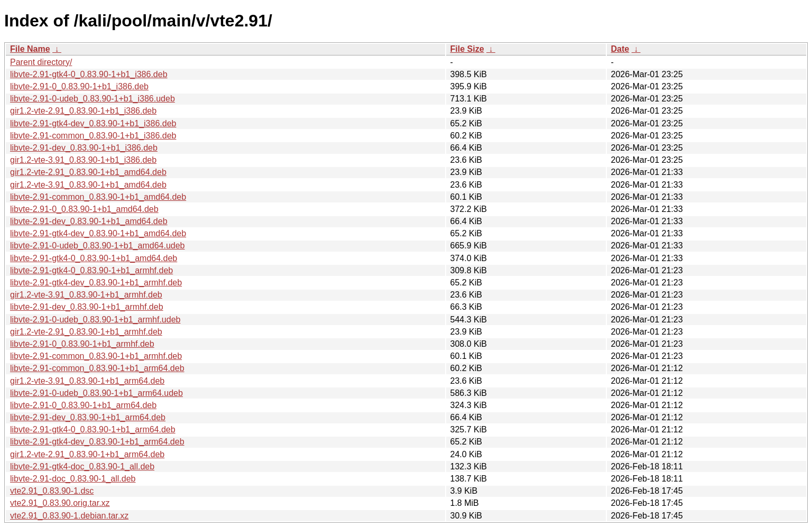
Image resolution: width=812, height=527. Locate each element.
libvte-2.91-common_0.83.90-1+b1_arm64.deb (97, 368)
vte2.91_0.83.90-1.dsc (52, 491)
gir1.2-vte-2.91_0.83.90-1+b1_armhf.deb (86, 332)
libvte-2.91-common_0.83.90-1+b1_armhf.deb (96, 356)
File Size (467, 49)
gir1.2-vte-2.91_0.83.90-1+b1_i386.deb (83, 111)
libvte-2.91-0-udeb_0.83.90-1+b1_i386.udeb (93, 99)
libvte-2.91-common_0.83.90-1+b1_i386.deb (93, 136)
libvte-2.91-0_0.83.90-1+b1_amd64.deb (84, 209)
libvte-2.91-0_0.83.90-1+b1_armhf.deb (82, 344)
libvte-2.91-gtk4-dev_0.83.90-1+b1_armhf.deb (96, 283)
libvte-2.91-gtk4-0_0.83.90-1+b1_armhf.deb (91, 270)
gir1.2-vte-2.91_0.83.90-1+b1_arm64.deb (87, 454)
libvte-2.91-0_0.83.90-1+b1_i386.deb (79, 86)
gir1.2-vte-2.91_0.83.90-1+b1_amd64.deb (88, 172)
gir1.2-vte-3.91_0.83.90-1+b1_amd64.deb (88, 185)
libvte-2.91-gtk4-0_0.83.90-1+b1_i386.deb (89, 74)
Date (620, 49)
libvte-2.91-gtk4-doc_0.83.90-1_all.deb (82, 466)
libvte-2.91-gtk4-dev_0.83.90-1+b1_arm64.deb (97, 442)
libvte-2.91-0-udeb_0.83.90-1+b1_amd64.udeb (97, 246)
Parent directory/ (41, 62)
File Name (30, 49)
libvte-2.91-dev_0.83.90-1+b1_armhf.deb (87, 307)
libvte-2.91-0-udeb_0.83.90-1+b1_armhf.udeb (95, 320)
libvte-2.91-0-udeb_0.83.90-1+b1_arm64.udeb (96, 393)
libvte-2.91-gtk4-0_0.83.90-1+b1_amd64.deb (94, 258)
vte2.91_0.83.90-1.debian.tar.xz (69, 516)
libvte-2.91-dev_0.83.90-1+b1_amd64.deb (89, 221)
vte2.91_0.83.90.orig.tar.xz (60, 503)
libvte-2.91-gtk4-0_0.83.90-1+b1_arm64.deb (93, 429)
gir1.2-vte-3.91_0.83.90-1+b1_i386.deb (83, 160)
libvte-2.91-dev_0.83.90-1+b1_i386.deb (84, 148)
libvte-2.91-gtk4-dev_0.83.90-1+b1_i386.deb (93, 123)
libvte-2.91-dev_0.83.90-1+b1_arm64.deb (88, 417)
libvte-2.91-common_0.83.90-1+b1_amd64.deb (98, 197)
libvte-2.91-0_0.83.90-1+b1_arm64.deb (83, 405)
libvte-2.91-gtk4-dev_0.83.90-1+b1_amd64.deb (98, 233)
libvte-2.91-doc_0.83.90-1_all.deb (73, 479)
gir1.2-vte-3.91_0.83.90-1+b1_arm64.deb (87, 381)
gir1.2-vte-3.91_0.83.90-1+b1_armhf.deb (86, 295)
